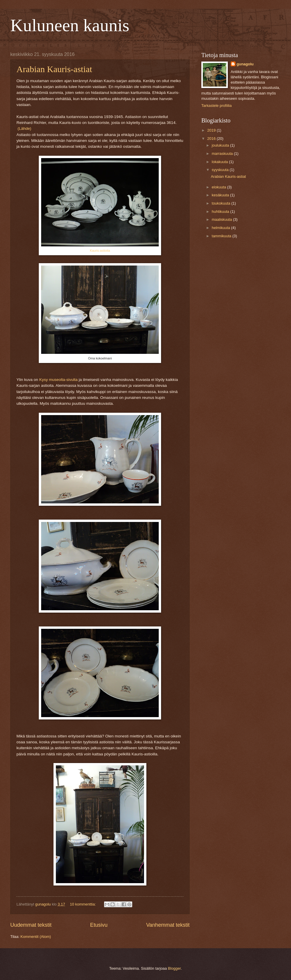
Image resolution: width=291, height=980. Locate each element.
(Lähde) (25, 128)
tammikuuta (222, 236)
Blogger (174, 968)
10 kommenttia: (83, 904)
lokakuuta (220, 162)
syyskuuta (221, 170)
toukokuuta (221, 203)
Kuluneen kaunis (70, 25)
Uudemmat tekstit (31, 925)
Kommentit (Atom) (36, 937)
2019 (212, 130)
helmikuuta (221, 228)
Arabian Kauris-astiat (54, 69)
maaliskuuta (222, 219)
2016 (212, 139)
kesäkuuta (221, 195)
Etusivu (99, 925)
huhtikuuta (221, 212)
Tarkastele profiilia (216, 106)
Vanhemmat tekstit (168, 925)
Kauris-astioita (100, 251)
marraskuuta (223, 154)
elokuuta (219, 187)
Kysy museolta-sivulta (58, 380)
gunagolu (245, 64)
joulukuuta (221, 145)
